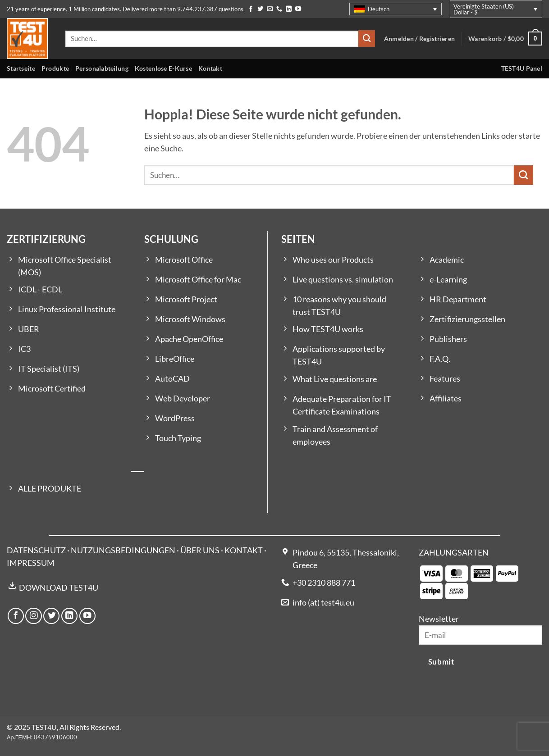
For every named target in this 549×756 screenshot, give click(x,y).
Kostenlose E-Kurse (163, 68)
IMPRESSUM (31, 563)
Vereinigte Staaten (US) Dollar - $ (484, 9)
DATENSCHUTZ (36, 550)
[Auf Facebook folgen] (251, 9)
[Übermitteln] (367, 39)
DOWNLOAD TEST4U (59, 588)
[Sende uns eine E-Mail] (270, 9)
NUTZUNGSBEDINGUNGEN (123, 550)
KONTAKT (244, 550)
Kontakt (210, 68)
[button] (505, 39)
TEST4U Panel (522, 68)
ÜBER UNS (200, 550)
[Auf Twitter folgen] (260, 9)
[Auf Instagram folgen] (33, 616)
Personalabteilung (102, 68)
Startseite (21, 68)
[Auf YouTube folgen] (298, 9)
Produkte (55, 68)
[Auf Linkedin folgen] (289, 9)
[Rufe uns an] (279, 9)
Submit (441, 662)
